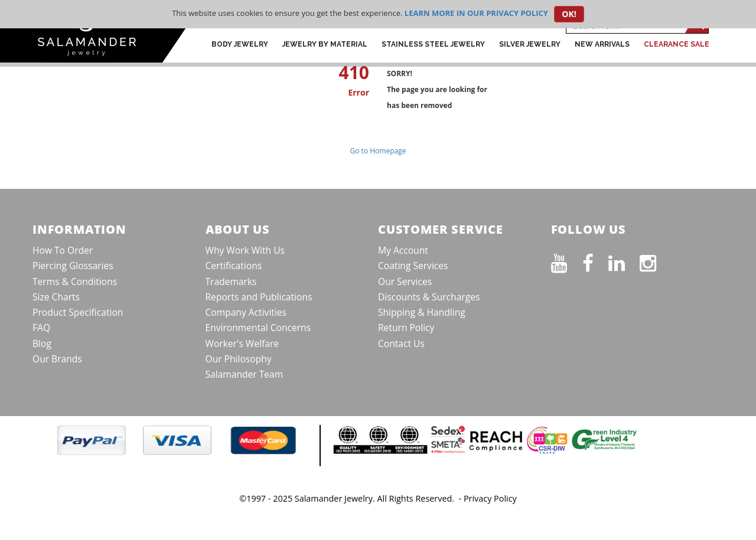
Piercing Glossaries (73, 266)
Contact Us (401, 343)
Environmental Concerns (258, 328)
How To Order (63, 250)
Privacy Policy (490, 498)
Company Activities (246, 312)
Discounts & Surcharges (429, 297)
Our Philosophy (239, 359)
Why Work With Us (245, 250)
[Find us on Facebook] (595, 261)
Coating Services (413, 266)
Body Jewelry (240, 44)
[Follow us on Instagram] (655, 261)
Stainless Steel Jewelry (433, 44)
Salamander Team (245, 374)
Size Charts (56, 297)
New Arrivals (602, 44)
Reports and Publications (259, 297)
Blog (42, 343)
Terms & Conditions (75, 282)
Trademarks (231, 282)
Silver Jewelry (530, 44)
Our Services (405, 282)
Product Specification (78, 312)
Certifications (234, 266)
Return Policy (406, 328)
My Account (403, 250)
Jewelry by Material (325, 44)
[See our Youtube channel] (567, 261)
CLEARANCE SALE (677, 44)
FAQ (41, 328)
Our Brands (57, 359)
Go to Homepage (378, 151)
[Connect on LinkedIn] (624, 261)
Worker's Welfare (242, 343)
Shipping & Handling (422, 312)
